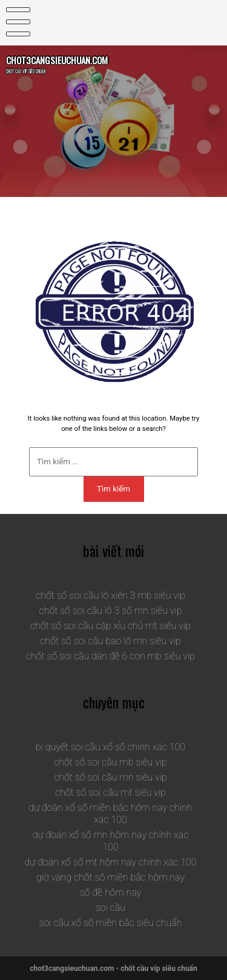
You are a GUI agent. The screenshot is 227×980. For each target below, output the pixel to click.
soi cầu (110, 908)
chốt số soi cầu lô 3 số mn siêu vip (111, 611)
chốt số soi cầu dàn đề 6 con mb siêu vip (110, 656)
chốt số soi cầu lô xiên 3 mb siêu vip (110, 595)
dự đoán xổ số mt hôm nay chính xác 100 (111, 862)
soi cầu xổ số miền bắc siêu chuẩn (111, 923)
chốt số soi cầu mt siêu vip (110, 792)
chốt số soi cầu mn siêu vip (110, 777)
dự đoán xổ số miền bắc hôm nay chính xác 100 (110, 814)
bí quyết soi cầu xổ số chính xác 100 (110, 747)
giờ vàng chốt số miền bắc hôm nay (110, 877)
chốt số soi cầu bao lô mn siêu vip (110, 641)
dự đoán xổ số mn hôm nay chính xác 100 (111, 841)
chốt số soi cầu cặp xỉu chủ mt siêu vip (110, 626)
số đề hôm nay (111, 892)
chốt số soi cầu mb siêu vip (110, 762)
